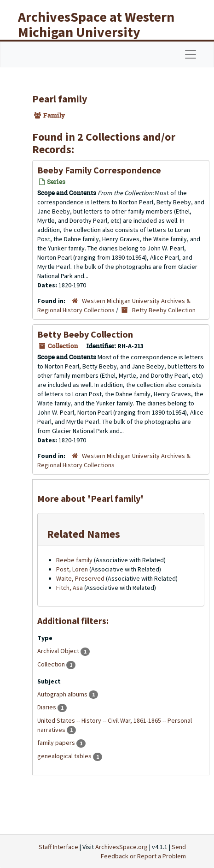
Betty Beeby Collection (164, 310)
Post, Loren (72, 569)
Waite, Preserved (80, 578)
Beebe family (74, 560)
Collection (52, 664)
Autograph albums (63, 694)
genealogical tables (65, 756)
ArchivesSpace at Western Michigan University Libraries (96, 32)
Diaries (47, 707)
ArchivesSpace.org (121, 847)
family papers (57, 743)
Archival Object (59, 651)
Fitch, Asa (69, 588)
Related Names (84, 534)
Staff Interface (58, 847)
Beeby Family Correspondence (99, 170)
